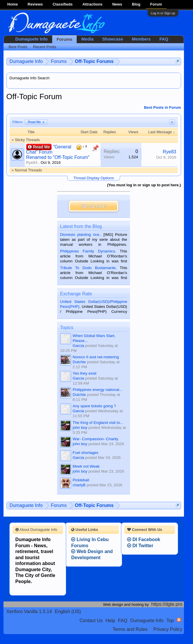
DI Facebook (144, 539)
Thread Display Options (93, 178)
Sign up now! (94, 206)
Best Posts (18, 47)
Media (87, 39)
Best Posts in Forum (162, 107)
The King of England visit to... (98, 423)
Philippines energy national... (97, 390)
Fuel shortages (85, 453)
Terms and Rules (130, 629)
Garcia (78, 346)
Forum (156, 4)
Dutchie (79, 362)
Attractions (93, 4)
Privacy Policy (168, 629)
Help (110, 621)
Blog (136, 4)
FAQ (164, 39)
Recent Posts (44, 47)
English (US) (68, 611)
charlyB (79, 485)
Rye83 (32, 163)
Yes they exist (85, 373)
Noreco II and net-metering (96, 357)
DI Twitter (140, 546)
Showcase (113, 39)
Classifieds (63, 4)
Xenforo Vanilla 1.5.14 (29, 611)
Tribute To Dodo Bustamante (88, 268)
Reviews (35, 4)
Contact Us (91, 621)
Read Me (36, 122)
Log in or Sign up (163, 13)
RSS (179, 620)
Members (141, 39)
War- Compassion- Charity (95, 439)
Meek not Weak (86, 466)
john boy (80, 428)
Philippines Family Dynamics (87, 251)
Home (13, 4)
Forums (64, 39)
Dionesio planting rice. (80, 235)
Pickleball (81, 480)
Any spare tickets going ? (94, 406)
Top (170, 621)
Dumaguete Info (32, 39)
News (117, 4)
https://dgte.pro (167, 604)
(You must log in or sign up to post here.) (144, 185)
